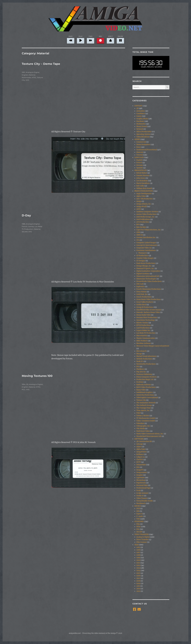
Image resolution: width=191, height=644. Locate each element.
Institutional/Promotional (147, 150)
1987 (138, 552)
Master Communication (146, 338)
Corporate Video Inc (144, 248)
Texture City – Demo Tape (41, 64)
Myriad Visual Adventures (146, 356)
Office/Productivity (144, 132)
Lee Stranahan (142, 181)
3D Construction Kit (144, 441)
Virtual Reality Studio (145, 501)
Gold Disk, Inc (142, 294)
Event (139, 147)
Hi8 (138, 511)
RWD (71, 39)
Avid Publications (143, 219)
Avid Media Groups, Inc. (146, 217)
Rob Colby (140, 186)
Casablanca (141, 114)
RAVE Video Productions (146, 387)
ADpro (139, 447)
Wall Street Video (143, 431)
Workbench (141, 503)
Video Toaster (142, 498)
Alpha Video (141, 196)
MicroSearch (141, 351)
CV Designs (141, 261)
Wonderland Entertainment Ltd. (149, 436)
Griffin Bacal (141, 305)
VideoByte (140, 423)
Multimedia (27, 77)
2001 (138, 586)
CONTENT (138, 106)
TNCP (139, 413)
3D (27, 384)
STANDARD (139, 521)
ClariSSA (140, 460)
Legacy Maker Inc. (143, 330)
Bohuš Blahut (142, 173)
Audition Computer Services (147, 212)
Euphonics (141, 287)
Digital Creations (143, 274)
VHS (27, 80)
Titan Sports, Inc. (143, 410)
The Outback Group (144, 405)
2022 (138, 591)
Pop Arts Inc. (141, 372)
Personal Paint (142, 485)
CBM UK (140, 235)
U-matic (140, 516)
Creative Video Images (145, 258)
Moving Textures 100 (37, 376)
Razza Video (141, 390)
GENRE (137, 139)
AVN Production (143, 222)
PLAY (81, 39)
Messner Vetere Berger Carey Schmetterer (153, 346)
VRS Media (141, 429)
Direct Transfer (142, 540)
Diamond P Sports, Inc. (145, 268)
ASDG (139, 209)
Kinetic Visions (142, 323)
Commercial (141, 142)
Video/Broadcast (143, 137)
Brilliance (140, 454)
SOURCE (138, 506)
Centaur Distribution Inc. (146, 237)
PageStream (141, 483)
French (25, 226)
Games (31, 226)
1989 (138, 558)
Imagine (140, 475)
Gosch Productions (144, 297)
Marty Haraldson (143, 183)
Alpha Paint (141, 449)
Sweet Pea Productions (145, 395)
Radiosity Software (144, 385)
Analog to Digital (33, 72)
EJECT (110, 39)
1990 (138, 560)
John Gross (141, 178)
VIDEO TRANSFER (141, 534)
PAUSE (120, 39)
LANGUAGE (139, 157)
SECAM (25, 232)
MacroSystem (142, 336)
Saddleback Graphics (145, 392)
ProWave (140, 382)
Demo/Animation (143, 145)
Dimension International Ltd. (148, 276)
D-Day (26, 215)
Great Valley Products (145, 302)
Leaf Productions (143, 328)
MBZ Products (142, 341)
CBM (138, 232)
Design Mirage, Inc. (144, 266)
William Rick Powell (144, 188)
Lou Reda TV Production (146, 333)
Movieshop (141, 480)
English (25, 75)
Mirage (139, 354)
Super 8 (139, 514)
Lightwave (140, 478)
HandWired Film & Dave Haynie (149, 310)
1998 (138, 581)
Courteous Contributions (146, 250)
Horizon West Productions (147, 318)
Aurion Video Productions (146, 214)
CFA (138, 240)
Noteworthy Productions (146, 364)
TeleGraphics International (147, 398)
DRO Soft (140, 284)
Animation (141, 111)
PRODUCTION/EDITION (144, 191)
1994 (24, 384)
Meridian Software (144, 343)
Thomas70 (143, 253)
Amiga (139, 201)
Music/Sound (142, 126)
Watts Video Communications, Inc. (150, 434)
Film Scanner (142, 542)
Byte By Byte (141, 227)
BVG (138, 225)
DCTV (139, 462)
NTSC (34, 77)
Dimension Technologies (146, 279)
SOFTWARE (139, 439)
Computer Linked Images (146, 243)
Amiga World (141, 206)
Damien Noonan (143, 176)
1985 (23, 224)
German (140, 165)
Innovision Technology (146, 320)
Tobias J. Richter (143, 416)
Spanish (140, 168)
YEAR (137, 545)
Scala (138, 490)
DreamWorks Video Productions (149, 281)
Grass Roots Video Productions (149, 299)
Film (138, 524)
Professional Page (143, 488)
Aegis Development (144, 194)
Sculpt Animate (142, 493)
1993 (138, 568)
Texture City (141, 400)
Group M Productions (145, 307)
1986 (138, 550)
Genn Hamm (141, 292)
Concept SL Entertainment (147, 245)
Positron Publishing (144, 374)
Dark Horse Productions (146, 263)
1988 (138, 555)
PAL (138, 529)
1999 (138, 583)
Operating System (143, 134)
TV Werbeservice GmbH (146, 418)
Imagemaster (142, 472)
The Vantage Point (144, 408)
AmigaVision (141, 452)
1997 (138, 578)
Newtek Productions (144, 359)
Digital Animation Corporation (148, 271)
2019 (138, 589)
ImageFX (140, 470)
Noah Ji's (140, 361)
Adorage (140, 444)
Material (32, 75)
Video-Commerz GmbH (146, 421)
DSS (138, 467)
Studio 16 (140, 496)
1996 (138, 576)
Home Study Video (144, 315)
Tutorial (140, 155)
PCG (23, 389)
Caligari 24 (141, 457)
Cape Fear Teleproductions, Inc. (149, 230)
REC (100, 39)
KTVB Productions (144, 325)
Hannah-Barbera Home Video (148, 312)
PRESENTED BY (140, 170)
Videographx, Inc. (143, 426)
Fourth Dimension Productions (149, 289)
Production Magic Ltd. (145, 379)
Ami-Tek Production (145, 199)
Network (140, 129)
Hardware (140, 121)
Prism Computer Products (146, 377)
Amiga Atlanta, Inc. (144, 204)
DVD (138, 509)
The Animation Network (146, 403)
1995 (138, 573)
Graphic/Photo (142, 119)
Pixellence (140, 369)
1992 (138, 565)
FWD (91, 39)
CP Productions (142, 256)
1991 (23, 72)
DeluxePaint (141, 465)
